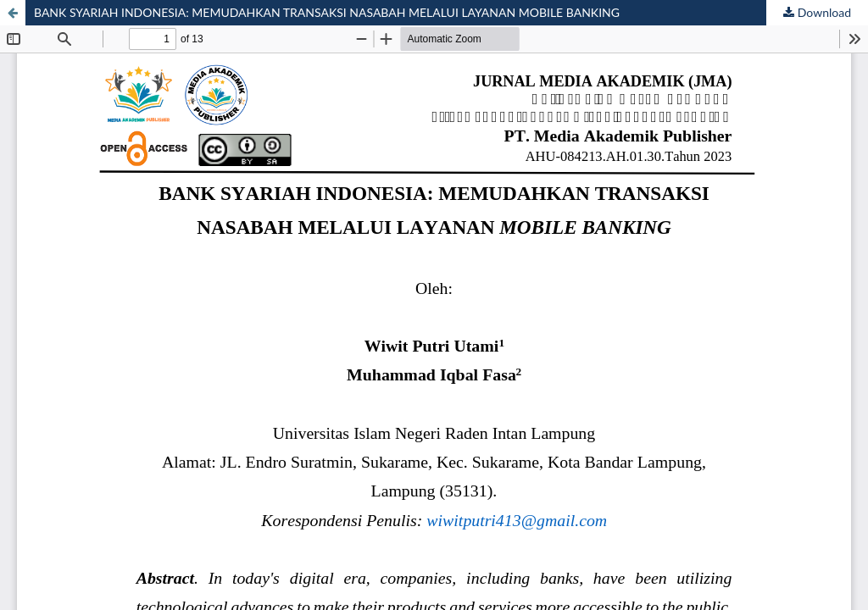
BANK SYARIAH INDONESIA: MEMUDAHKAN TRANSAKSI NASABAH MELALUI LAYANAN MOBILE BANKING (327, 12)
